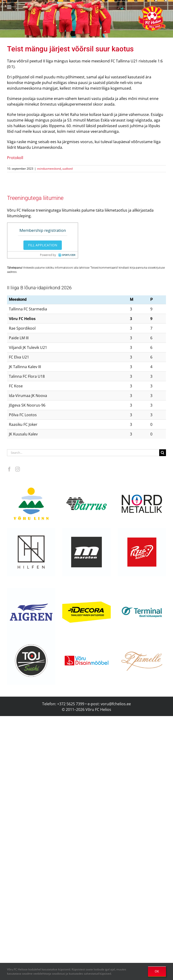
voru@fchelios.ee (116, 704)
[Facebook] (9, 469)
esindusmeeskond (49, 169)
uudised (67, 169)
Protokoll (15, 158)
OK (157, 971)
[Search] (163, 453)
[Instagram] (18, 469)
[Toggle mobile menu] (9, 7)
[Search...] (83, 453)
